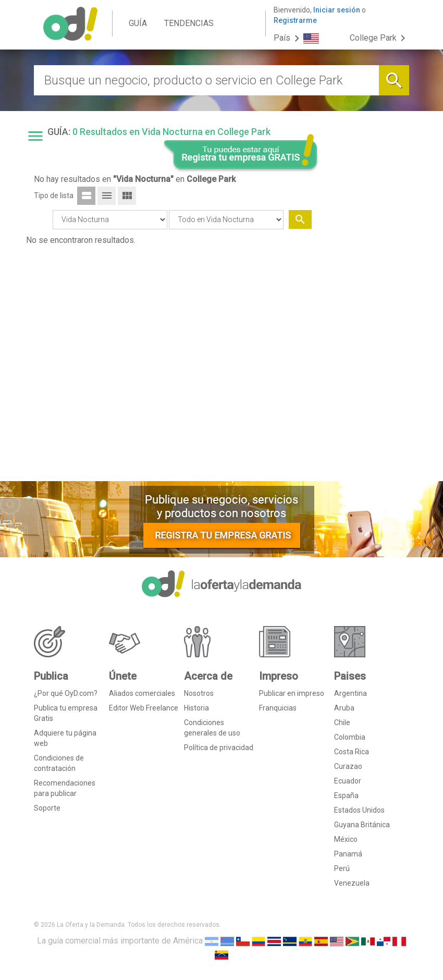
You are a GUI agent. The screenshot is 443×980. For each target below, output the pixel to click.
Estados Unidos (359, 810)
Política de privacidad (219, 748)
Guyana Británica (362, 825)
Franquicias (278, 708)
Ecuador (348, 781)
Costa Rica (352, 752)
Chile (342, 722)
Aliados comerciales (142, 693)
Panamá (348, 854)
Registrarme (295, 20)
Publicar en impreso (292, 693)
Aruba (344, 708)
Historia (196, 708)
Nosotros (199, 693)
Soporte (47, 808)
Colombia (350, 737)
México (346, 839)
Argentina (350, 693)
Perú (342, 868)
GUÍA (138, 23)
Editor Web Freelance (144, 708)
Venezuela (352, 883)
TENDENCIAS (189, 23)
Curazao (348, 766)
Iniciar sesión (337, 10)
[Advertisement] (368, 314)
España (346, 795)
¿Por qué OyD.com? (66, 693)
